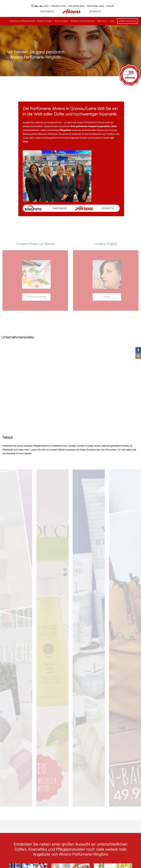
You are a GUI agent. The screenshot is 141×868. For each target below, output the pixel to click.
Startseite (5, 21)
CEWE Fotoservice (128, 21)
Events (107, 297)
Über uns (101, 21)
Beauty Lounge (44, 21)
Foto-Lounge (61, 21)
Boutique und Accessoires (83, 21)
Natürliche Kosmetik (36, 297)
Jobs (112, 21)
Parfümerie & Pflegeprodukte (22, 21)
